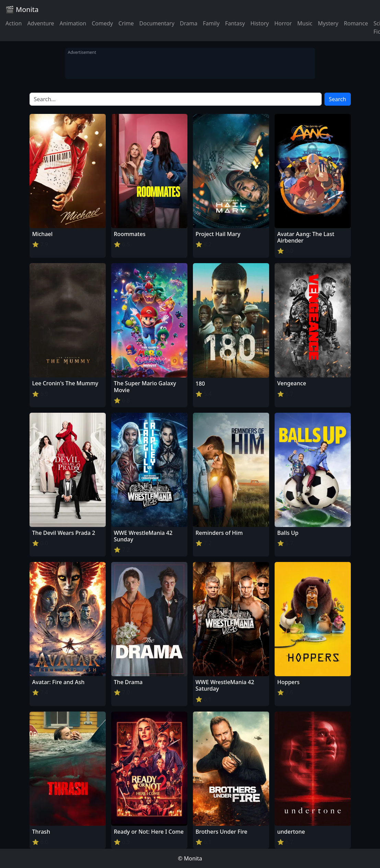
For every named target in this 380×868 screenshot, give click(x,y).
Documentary (157, 23)
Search (338, 99)
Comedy (102, 23)
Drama (189, 23)
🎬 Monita (22, 9)
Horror (283, 23)
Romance (356, 23)
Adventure (41, 23)
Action (14, 23)
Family (211, 23)
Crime (126, 23)
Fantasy (235, 23)
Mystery (328, 23)
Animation (73, 23)
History (260, 23)
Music (305, 23)
